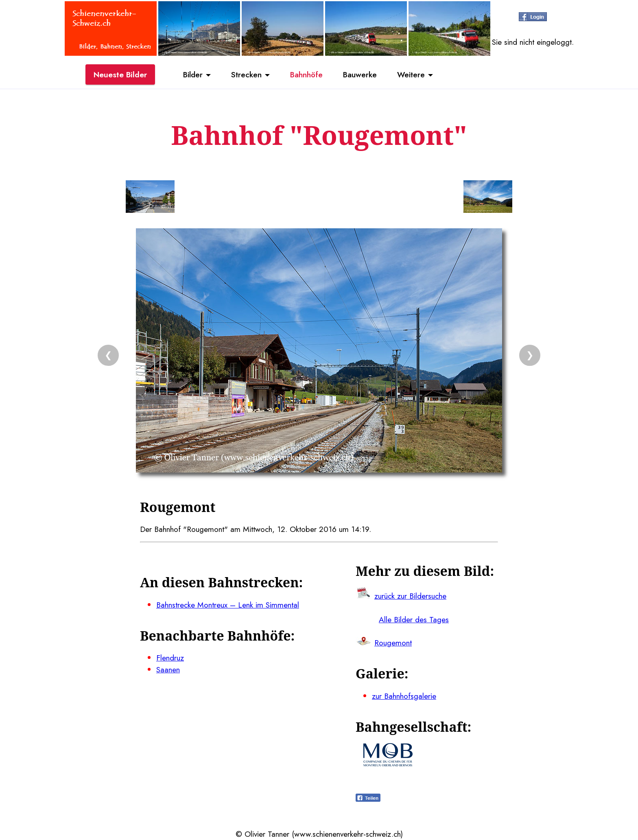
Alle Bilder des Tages (414, 619)
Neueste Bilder (120, 74)
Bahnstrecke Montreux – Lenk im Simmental (228, 605)
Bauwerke (360, 74)
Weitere (411, 74)
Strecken (246, 74)
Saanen (168, 669)
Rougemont (393, 643)
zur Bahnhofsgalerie (404, 696)
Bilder (193, 74)
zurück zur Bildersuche (410, 596)
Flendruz (170, 658)
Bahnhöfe (306, 74)
